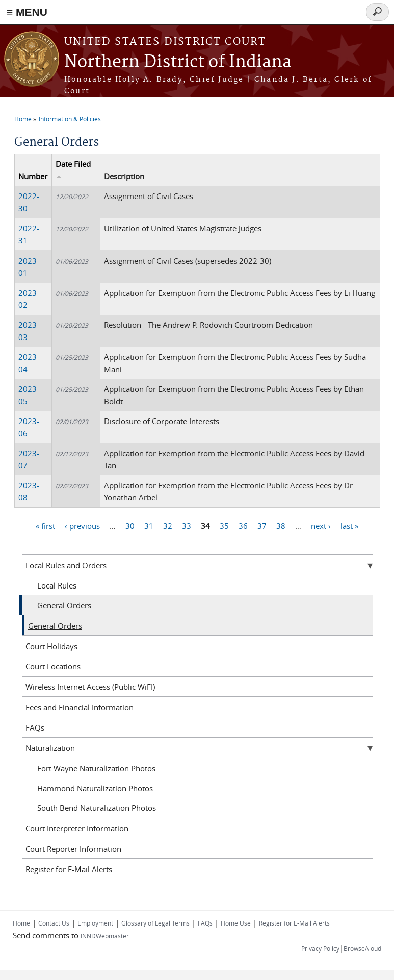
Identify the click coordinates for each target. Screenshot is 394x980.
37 (262, 525)
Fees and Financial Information (80, 707)
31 (149, 525)
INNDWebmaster (105, 936)
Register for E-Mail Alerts (69, 869)
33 (187, 525)
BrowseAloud (362, 948)
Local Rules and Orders (66, 565)
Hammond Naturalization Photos (95, 788)
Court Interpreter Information (77, 828)
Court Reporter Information (73, 849)
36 (243, 525)
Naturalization (50, 748)
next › (321, 525)
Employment (95, 923)
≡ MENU (27, 12)
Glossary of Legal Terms (155, 923)
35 (224, 525)
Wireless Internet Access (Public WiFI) (90, 687)
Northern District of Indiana (178, 62)
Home (23, 119)
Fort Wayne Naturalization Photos (96, 768)
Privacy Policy (320, 948)
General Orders (64, 605)
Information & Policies (70, 119)
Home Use (236, 923)
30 (130, 525)
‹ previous (82, 525)
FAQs (35, 727)
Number (33, 176)
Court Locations (53, 666)
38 (281, 525)
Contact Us (54, 923)
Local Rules (57, 585)
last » (349, 525)
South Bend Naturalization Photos (97, 808)
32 (168, 525)
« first (45, 525)
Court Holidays (51, 646)
